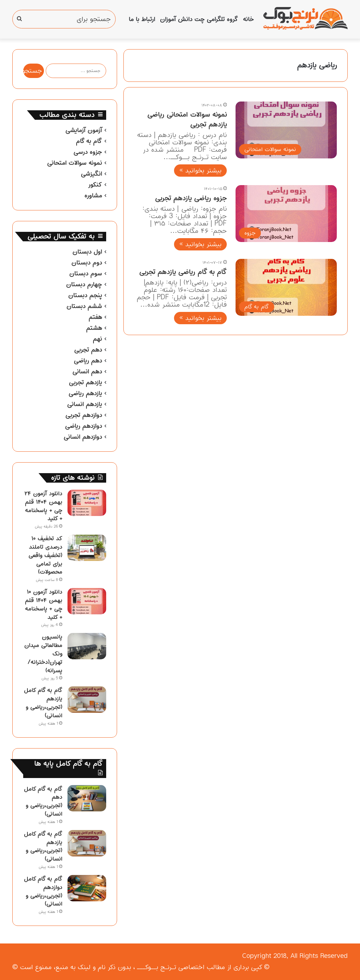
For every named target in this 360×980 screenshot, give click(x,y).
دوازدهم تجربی (84, 415)
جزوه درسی (88, 152)
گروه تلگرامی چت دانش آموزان (199, 19)
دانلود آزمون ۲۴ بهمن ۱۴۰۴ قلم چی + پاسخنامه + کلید (43, 506)
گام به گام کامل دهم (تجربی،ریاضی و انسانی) (43, 801)
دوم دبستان (87, 263)
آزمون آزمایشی (84, 130)
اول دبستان (87, 252)
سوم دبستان (86, 274)
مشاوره (93, 196)
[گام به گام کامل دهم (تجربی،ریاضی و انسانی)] (87, 798)
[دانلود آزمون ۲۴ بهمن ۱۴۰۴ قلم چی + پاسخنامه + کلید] (87, 503)
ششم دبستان (84, 306)
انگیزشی (91, 174)
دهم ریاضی (88, 361)
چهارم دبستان (84, 285)
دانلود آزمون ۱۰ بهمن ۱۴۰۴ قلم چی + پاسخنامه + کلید (44, 604)
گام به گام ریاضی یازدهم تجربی (183, 272)
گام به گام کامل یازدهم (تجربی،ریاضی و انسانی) (43, 703)
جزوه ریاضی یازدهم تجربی (191, 198)
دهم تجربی (88, 350)
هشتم (94, 328)
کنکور (95, 185)
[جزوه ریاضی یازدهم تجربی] (286, 214)
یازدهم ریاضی (85, 393)
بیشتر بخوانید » (200, 171)
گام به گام (89, 141)
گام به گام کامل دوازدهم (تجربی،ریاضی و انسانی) (43, 891)
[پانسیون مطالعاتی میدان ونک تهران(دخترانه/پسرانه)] (87, 646)
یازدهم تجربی (85, 383)
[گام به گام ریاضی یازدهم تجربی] (286, 287)
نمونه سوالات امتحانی (75, 163)
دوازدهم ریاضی (83, 426)
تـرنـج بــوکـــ (157, 967)
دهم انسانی (87, 372)
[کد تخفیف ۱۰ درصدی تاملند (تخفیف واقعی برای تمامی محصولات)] (87, 548)
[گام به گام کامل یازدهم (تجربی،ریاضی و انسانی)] (87, 700)
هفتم (95, 317)
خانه (248, 19)
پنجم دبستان (85, 295)
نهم (97, 339)
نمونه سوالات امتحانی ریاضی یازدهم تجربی (187, 120)
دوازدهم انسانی (83, 437)
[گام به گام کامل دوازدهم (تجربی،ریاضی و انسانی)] (87, 888)
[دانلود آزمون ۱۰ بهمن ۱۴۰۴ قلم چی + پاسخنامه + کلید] (87, 601)
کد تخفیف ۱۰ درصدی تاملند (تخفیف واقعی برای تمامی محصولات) (45, 555)
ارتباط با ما (142, 19)
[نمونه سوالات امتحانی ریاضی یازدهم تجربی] (286, 130)
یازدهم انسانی (85, 404)
